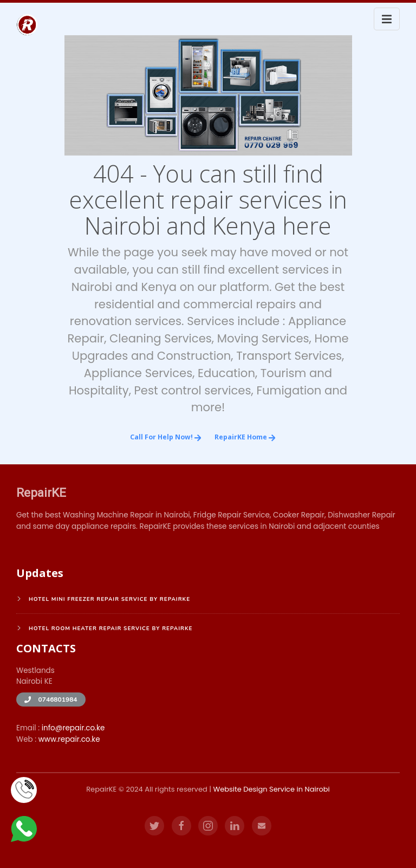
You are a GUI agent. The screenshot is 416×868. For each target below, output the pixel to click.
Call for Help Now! (166, 437)
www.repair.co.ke (69, 739)
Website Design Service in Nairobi (271, 789)
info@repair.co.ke (73, 728)
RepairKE (41, 493)
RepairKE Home (245, 437)
